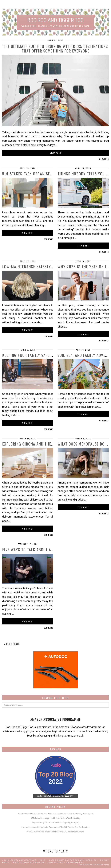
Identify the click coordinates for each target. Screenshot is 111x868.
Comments (104, 159)
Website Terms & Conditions (29, 862)
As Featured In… (75, 862)
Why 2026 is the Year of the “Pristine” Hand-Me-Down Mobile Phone (55, 832)
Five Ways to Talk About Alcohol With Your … (45, 550)
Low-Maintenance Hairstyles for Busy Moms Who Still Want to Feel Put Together (55, 827)
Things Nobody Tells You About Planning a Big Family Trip (55, 823)
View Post (56, 153)
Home (43, 860)
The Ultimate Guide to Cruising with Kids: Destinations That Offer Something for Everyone (56, 49)
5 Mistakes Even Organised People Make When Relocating (56, 818)
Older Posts (12, 644)
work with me (55, 862)
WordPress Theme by (94, 865)
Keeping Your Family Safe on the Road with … (45, 355)
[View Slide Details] (56, 776)
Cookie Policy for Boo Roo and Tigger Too (73, 860)
